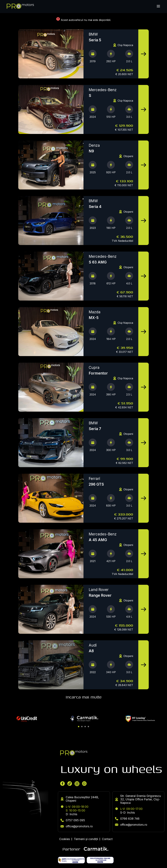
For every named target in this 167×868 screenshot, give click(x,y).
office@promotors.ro (77, 826)
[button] (79, 727)
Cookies (65, 839)
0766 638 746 (127, 819)
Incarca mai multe (83, 697)
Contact (107, 839)
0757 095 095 (73, 820)
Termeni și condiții (86, 839)
